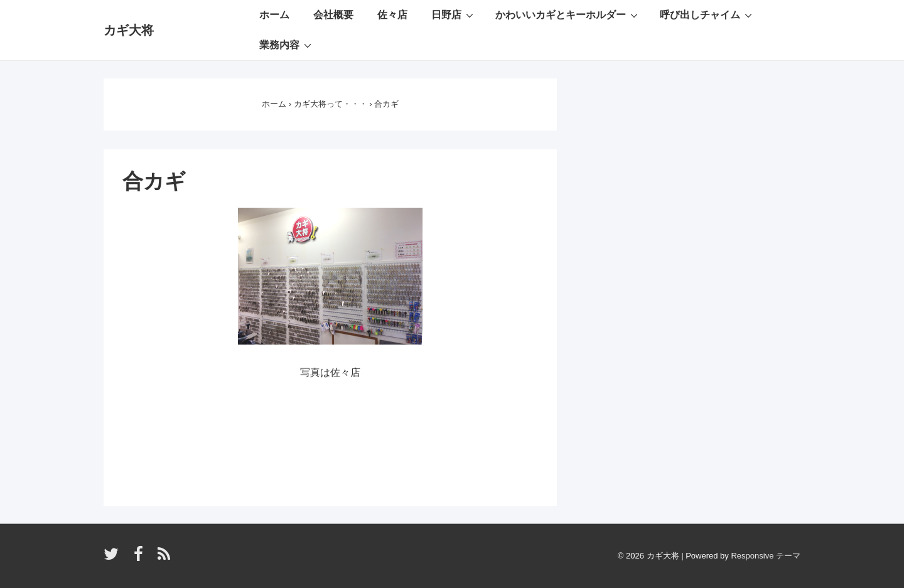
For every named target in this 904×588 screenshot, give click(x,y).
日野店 (454, 14)
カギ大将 (129, 30)
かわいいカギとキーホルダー (568, 14)
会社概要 (333, 15)
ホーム (274, 15)
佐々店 (392, 15)
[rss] (165, 558)
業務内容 (287, 45)
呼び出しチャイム (708, 14)
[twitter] (114, 558)
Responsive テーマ (766, 556)
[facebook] (141, 558)
